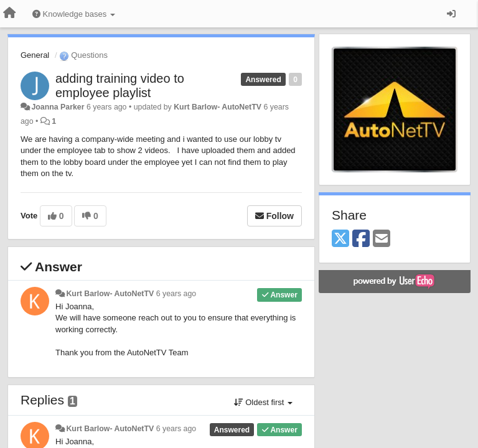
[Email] (382, 239)
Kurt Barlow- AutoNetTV (218, 107)
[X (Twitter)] (340, 239)
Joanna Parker (58, 107)
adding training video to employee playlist (120, 86)
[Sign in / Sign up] (451, 14)
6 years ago (176, 294)
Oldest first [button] (263, 402)
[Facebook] (361, 239)
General (35, 55)
